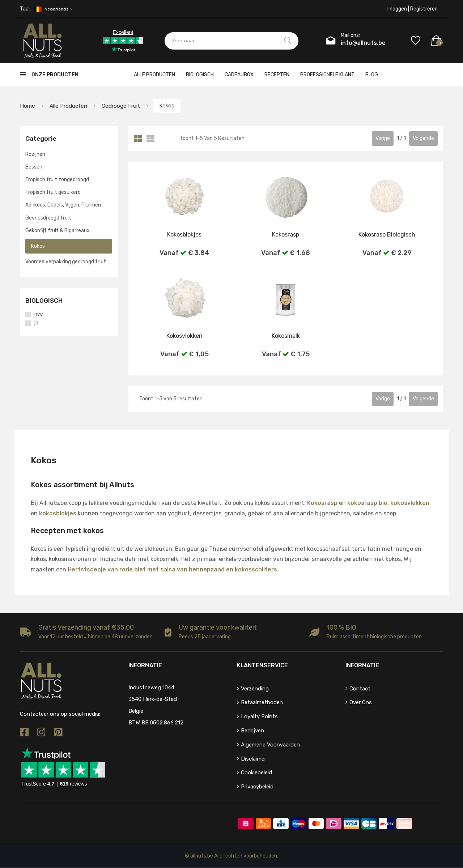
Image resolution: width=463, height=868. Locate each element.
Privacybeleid (257, 787)
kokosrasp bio (367, 503)
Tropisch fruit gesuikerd (53, 193)
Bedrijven (252, 731)
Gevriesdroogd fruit (48, 218)
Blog (372, 75)
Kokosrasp (322, 503)
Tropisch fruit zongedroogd (57, 180)
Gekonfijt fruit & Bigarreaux (58, 231)
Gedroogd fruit (125, 106)
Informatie (362, 665)
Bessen (34, 167)
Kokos (173, 106)
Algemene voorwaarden (270, 745)
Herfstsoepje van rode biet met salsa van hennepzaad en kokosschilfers (172, 570)
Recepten (277, 75)
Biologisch (200, 75)
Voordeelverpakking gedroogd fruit (66, 262)
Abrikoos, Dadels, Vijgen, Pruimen (63, 205)
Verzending (255, 689)
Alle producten (154, 75)
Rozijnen (35, 154)
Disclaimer (254, 759)
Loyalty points (259, 717)
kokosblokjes (58, 514)
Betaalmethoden (262, 703)
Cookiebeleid (256, 773)
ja (36, 323)
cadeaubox (239, 75)
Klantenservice (262, 665)
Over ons (361, 703)
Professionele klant (327, 75)
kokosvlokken (410, 503)
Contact (360, 689)
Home (28, 106)
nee (39, 315)
